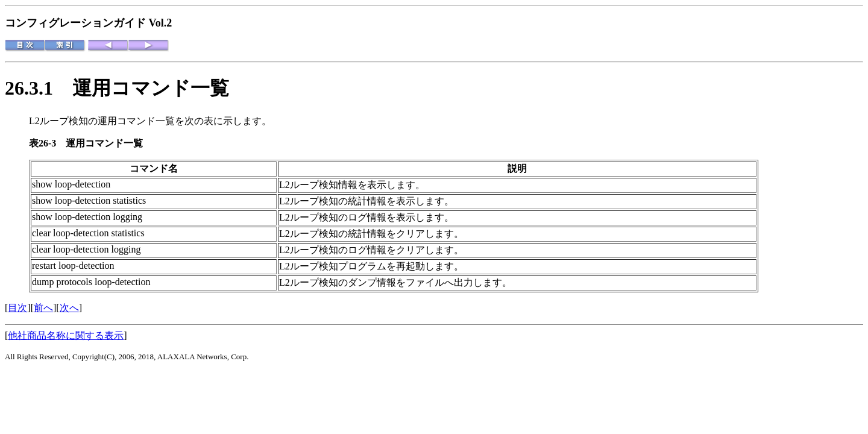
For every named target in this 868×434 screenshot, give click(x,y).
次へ (69, 308)
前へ (43, 308)
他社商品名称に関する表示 (66, 335)
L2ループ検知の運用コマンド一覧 (102, 121)
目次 (17, 308)
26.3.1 (39, 88)
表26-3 (47, 143)
